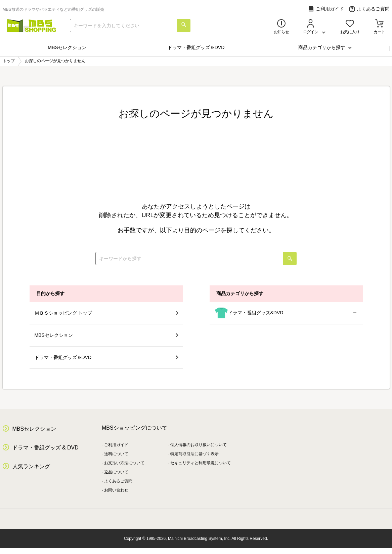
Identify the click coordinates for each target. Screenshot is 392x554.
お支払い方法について (124, 463)
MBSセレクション (67, 47)
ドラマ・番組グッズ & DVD (46, 448)
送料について (116, 454)
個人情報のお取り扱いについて (199, 445)
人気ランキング (31, 466)
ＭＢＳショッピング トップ (106, 313)
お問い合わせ (116, 490)
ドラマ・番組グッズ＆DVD (196, 47)
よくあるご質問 (369, 9)
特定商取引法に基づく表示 (194, 454)
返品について (116, 472)
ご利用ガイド (326, 9)
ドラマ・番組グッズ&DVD (286, 313)
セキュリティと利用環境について (201, 463)
